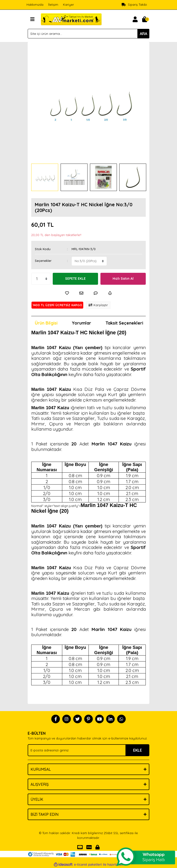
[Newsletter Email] (88, 750)
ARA (143, 34)
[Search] (88, 34)
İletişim (53, 5)
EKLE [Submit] (138, 750)
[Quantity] (41, 279)
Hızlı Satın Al (123, 279)
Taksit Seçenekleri (124, 323)
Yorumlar (81, 323)
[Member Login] (135, 19)
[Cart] (145, 19)
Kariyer (68, 5)
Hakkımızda (35, 5)
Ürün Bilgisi (46, 323)
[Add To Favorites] (67, 293)
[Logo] (71, 19)
